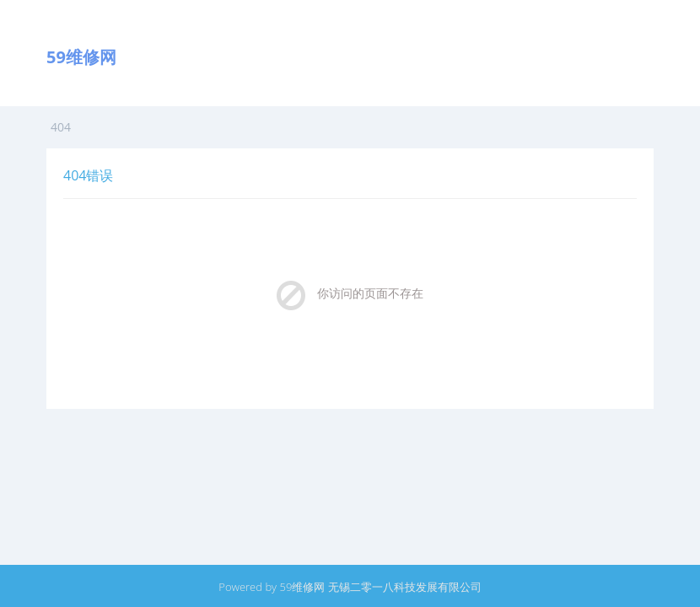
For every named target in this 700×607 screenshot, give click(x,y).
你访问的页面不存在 (370, 293)
